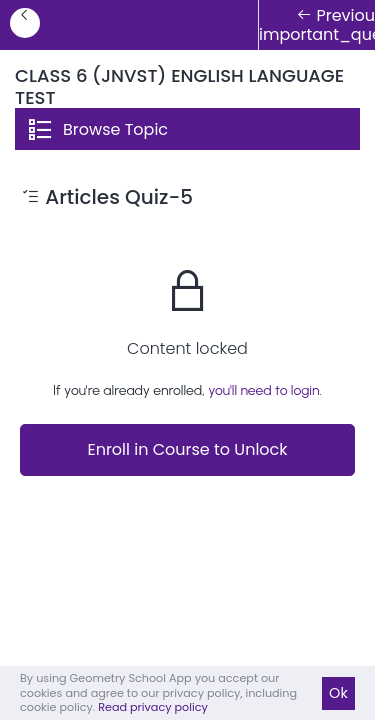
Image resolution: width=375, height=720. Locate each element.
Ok (338, 693)
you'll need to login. (265, 390)
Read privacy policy (153, 707)
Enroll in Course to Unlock (187, 449)
